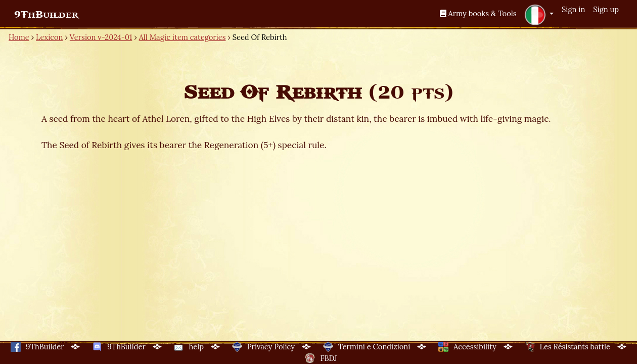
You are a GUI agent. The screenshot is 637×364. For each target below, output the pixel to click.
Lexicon (49, 37)
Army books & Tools (478, 13)
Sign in (573, 9)
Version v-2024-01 (101, 37)
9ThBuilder (46, 15)
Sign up (606, 9)
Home (19, 37)
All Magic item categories (183, 37)
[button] (539, 15)
